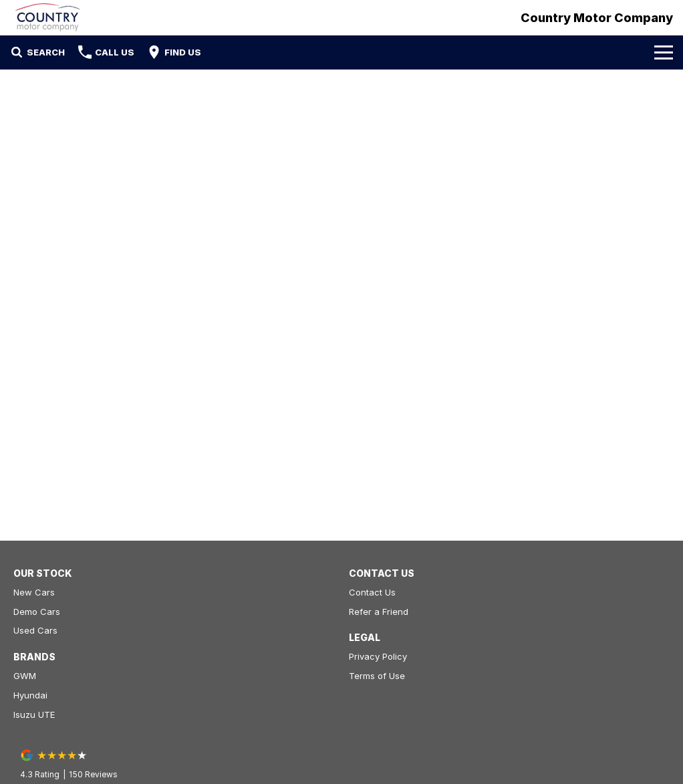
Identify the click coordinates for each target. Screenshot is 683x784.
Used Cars (35, 630)
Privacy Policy (378, 656)
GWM (25, 676)
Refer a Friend (379, 612)
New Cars (34, 592)
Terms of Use (377, 676)
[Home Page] (48, 18)
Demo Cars (37, 612)
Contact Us (372, 592)
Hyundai (30, 695)
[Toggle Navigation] (664, 52)
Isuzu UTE (34, 714)
